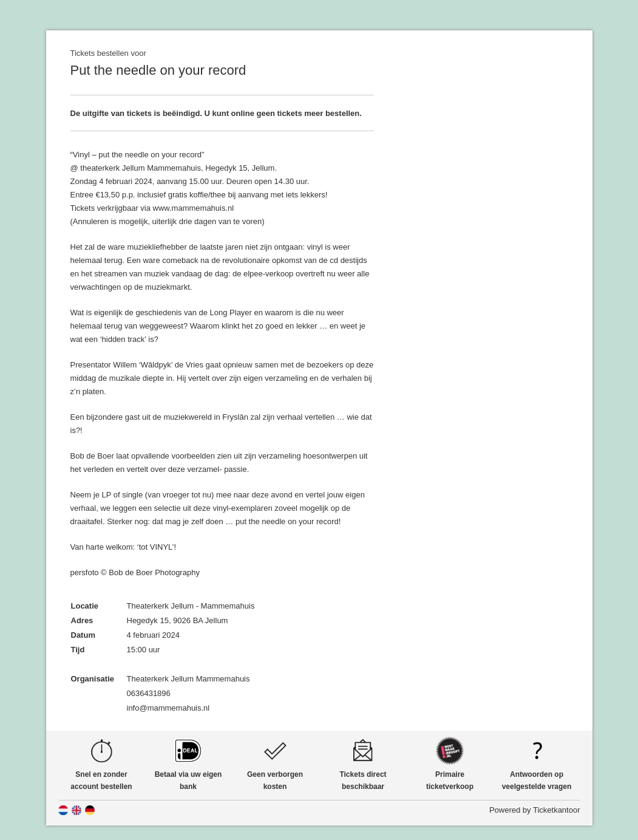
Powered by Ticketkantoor (535, 810)
